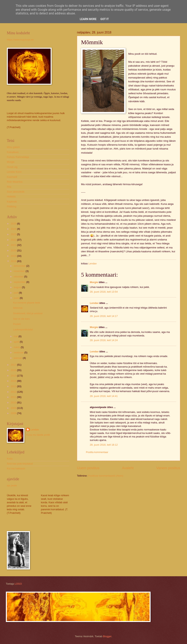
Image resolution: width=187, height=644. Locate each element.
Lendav (94, 303)
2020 (14, 250)
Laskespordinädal (23, 329)
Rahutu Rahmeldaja (18, 157)
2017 (14, 365)
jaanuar (18, 358)
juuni (17, 298)
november (20, 271)
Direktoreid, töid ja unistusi (28, 313)
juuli (16, 293)
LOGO (18, 584)
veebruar (19, 352)
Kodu (10, 459)
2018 (14, 261)
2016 (14, 370)
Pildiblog (12, 206)
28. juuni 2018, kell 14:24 (104, 340)
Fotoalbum (13, 152)
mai (16, 336)
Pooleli (17, 324)
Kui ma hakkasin (16, 468)
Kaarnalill (12, 177)
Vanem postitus (168, 468)
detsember (20, 266)
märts (17, 347)
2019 (14, 256)
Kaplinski (12, 202)
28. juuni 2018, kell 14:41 (104, 396)
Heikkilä (11, 197)
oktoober (19, 277)
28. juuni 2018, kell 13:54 (104, 292)
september (20, 282)
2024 (14, 229)
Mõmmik (18, 308)
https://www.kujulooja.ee (20, 40)
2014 (14, 381)
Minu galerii (13, 147)
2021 (14, 245)
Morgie (94, 282)
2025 (14, 224)
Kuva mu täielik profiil (38, 435)
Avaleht (128, 468)
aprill (17, 342)
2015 (14, 376)
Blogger (107, 636)
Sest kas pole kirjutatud (20, 464)
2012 (14, 392)
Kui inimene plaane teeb (26, 303)
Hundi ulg (12, 167)
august (18, 287)
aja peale (12, 485)
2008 (14, 413)
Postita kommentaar (97, 452)
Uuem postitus (88, 468)
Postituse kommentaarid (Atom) (106, 476)
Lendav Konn (14, 172)
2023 (14, 234)
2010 (14, 402)
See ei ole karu (21, 319)
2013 (14, 386)
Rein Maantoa (15, 182)
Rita (9, 187)
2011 (14, 397)
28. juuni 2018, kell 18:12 (104, 445)
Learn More (88, 19)
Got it (105, 19)
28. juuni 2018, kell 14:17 (104, 316)
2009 (14, 408)
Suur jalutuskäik (16, 192)
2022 (14, 240)
